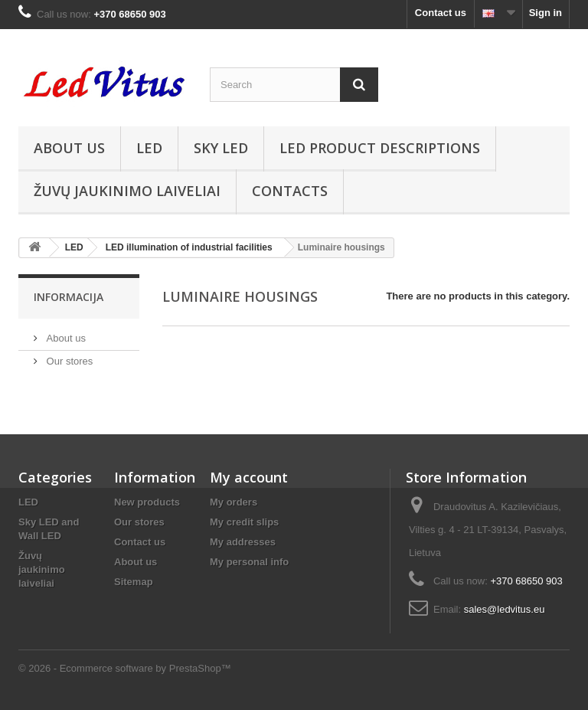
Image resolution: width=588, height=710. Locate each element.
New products (147, 502)
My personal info (249, 562)
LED (149, 148)
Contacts (290, 191)
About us (69, 148)
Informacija (69, 297)
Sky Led (221, 148)
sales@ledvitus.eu (505, 609)
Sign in (546, 13)
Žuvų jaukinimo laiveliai (127, 191)
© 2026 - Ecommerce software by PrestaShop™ (125, 668)
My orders (234, 502)
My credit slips (244, 522)
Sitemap (134, 582)
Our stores (68, 361)
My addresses (243, 542)
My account (249, 477)
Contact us (441, 13)
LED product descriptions (380, 148)
